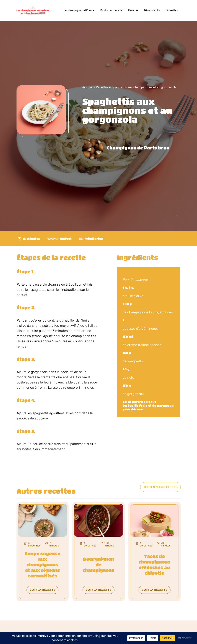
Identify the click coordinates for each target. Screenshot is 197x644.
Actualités (172, 10)
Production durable (111, 10)
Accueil (87, 87)
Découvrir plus (152, 10)
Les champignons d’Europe (79, 10)
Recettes (133, 10)
